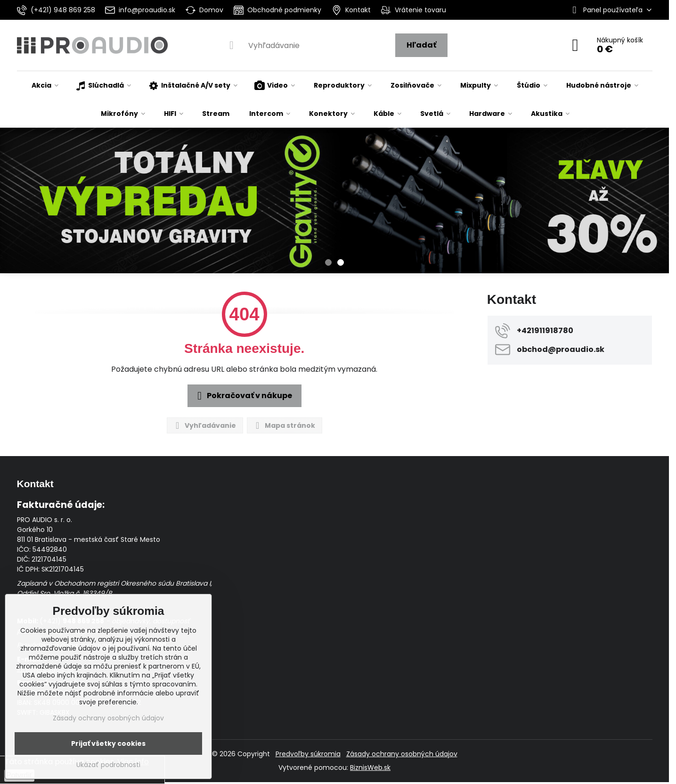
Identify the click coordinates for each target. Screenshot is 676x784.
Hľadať (421, 45)
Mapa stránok (284, 426)
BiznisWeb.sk (370, 768)
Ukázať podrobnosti (108, 765)
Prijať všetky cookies (108, 743)
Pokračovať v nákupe (243, 396)
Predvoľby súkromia (308, 754)
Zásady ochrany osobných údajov (402, 754)
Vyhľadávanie (204, 426)
